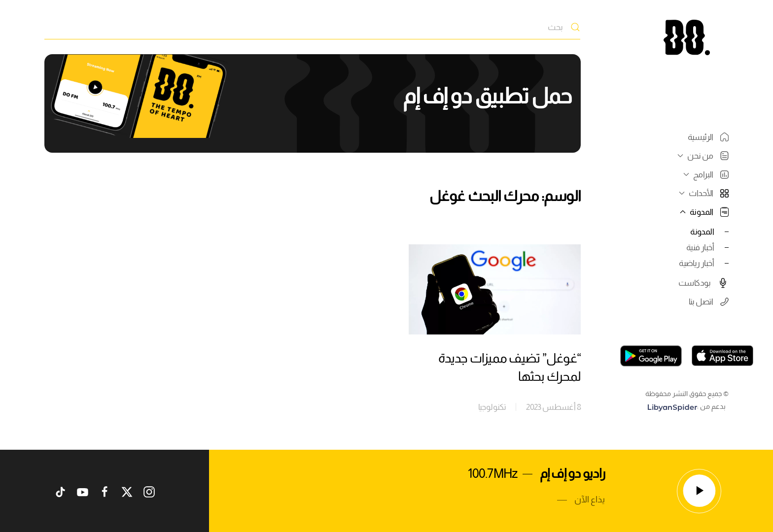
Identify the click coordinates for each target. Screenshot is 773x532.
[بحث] (312, 27)
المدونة (702, 232)
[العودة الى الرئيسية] (687, 37)
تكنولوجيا (492, 407)
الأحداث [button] (703, 193)
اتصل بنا (709, 301)
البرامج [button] (705, 174)
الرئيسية (708, 137)
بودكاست (703, 283)
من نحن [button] (702, 156)
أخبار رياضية (696, 263)
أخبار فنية (700, 247)
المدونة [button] (703, 212)
